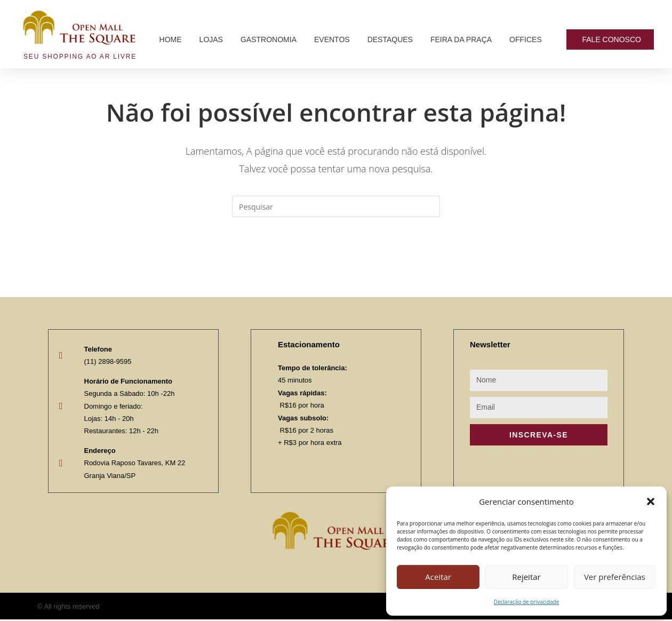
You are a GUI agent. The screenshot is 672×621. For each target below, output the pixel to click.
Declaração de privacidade (527, 602)
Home (171, 39)
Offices (526, 39)
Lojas (211, 39)
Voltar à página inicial (336, 260)
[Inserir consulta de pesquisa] (336, 206)
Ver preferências (615, 577)
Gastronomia (269, 39)
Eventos (332, 39)
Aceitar (438, 577)
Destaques (390, 39)
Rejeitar (526, 577)
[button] (651, 501)
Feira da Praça (461, 39)
